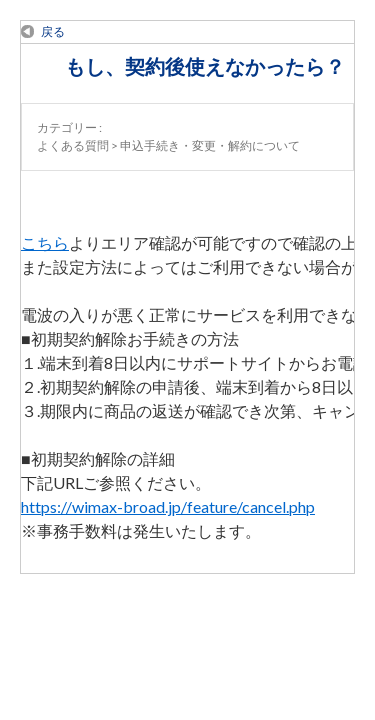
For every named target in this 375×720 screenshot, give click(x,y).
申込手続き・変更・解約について (210, 145)
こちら (45, 242)
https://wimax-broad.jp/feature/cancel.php (168, 506)
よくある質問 (73, 145)
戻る (53, 31)
